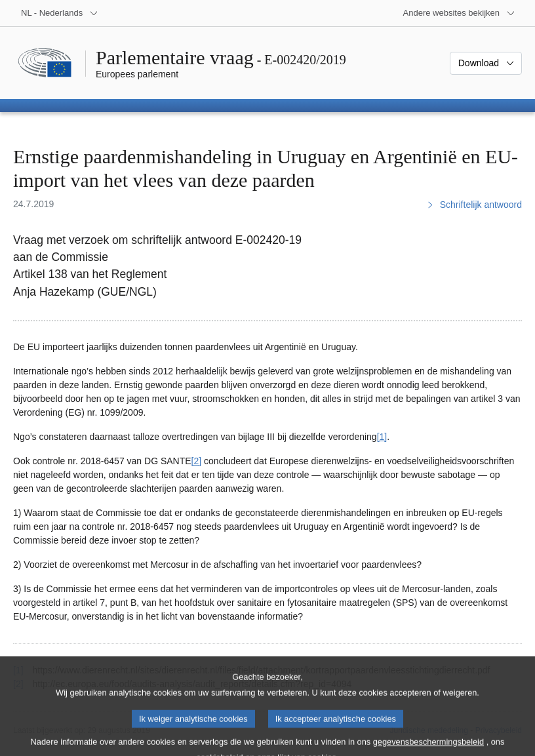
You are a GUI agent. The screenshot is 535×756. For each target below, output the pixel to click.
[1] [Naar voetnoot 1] (382, 437)
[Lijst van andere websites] (459, 13)
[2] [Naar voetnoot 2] (197, 461)
